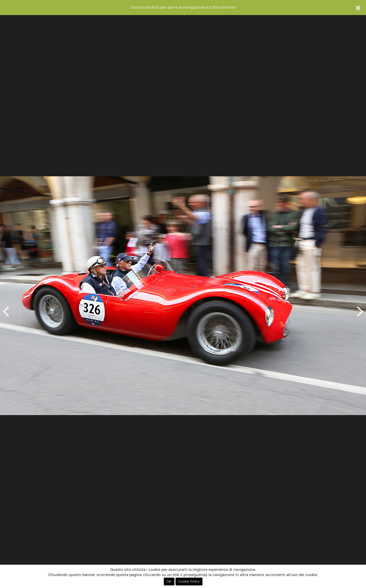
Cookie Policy (189, 582)
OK (169, 582)
